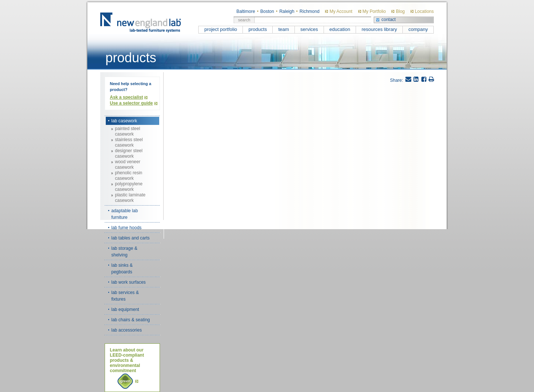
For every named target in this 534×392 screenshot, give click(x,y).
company (418, 29)
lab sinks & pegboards (122, 269)
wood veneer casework (128, 164)
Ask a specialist (126, 97)
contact (389, 20)
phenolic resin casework (129, 176)
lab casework (124, 121)
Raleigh (287, 11)
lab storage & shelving (124, 252)
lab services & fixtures (125, 296)
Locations (424, 11)
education (340, 29)
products (258, 29)
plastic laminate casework (130, 198)
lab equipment (125, 309)
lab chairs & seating (131, 320)
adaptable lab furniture (125, 214)
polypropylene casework (129, 187)
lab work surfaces (128, 282)
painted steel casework (128, 131)
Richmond (310, 11)
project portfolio (221, 29)
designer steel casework (129, 153)
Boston (267, 11)
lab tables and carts (130, 238)
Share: (396, 80)
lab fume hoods (126, 228)
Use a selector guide (131, 103)
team (284, 29)
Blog (400, 11)
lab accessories (127, 330)
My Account (341, 11)
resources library (379, 29)
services (309, 29)
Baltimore (246, 11)
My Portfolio (374, 11)
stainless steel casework (129, 142)
